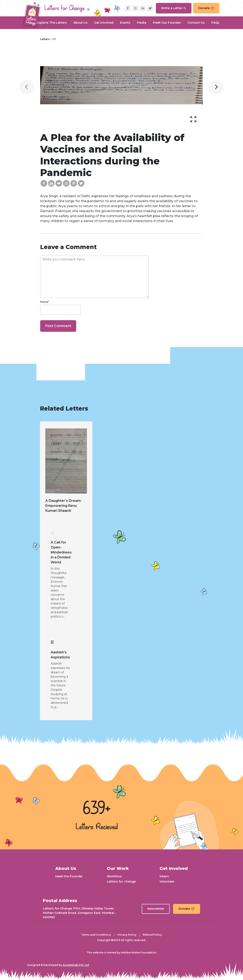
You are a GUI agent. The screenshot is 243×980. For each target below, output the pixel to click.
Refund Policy (152, 935)
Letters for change (121, 882)
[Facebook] (44, 183)
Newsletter (156, 909)
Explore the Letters (52, 23)
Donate (206, 8)
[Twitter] (81, 183)
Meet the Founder (69, 876)
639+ (97, 809)
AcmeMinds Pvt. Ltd (76, 965)
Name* (45, 302)
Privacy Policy (127, 935)
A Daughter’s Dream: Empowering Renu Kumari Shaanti (63, 506)
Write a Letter (174, 8)
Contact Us (196, 23)
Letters (45, 39)
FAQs (215, 23)
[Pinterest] (74, 183)
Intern (164, 876)
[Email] (59, 183)
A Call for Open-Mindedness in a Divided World (61, 552)
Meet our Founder (167, 23)
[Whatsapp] (66, 183)
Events (125, 23)
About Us (81, 23)
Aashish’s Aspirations (60, 655)
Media (142, 23)
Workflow (114, 876)
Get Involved (104, 23)
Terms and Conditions (96, 935)
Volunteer (167, 882)
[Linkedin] (51, 183)
